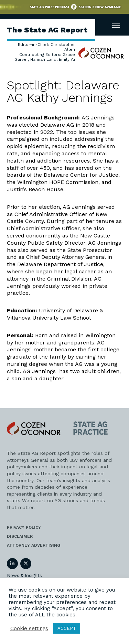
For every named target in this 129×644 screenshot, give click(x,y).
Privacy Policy (24, 527)
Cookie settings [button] (29, 628)
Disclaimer (20, 536)
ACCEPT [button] (67, 628)
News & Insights (24, 575)
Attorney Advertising (34, 545)
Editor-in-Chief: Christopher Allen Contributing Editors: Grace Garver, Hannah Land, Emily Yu (45, 52)
